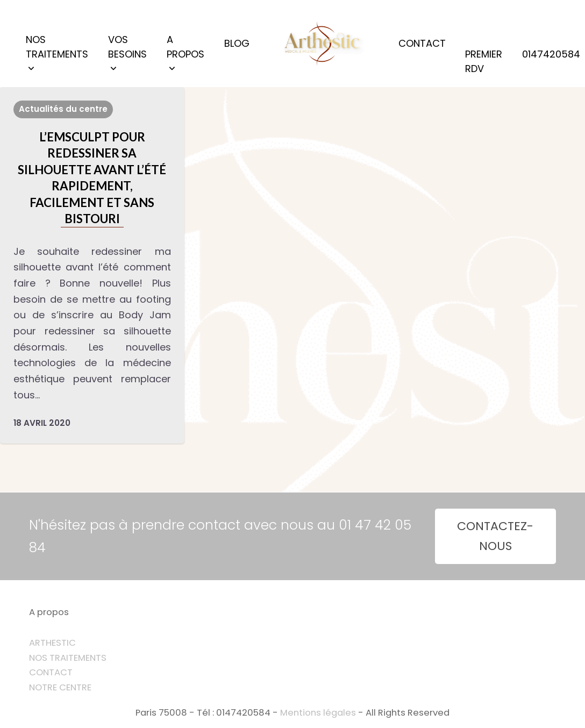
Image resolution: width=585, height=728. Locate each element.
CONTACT (51, 672)
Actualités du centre (63, 109)
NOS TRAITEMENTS (68, 658)
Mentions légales (318, 713)
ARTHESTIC (52, 643)
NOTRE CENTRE (60, 687)
